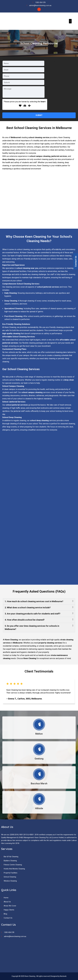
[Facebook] (39, 9)
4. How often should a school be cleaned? (25, 620)
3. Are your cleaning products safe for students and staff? (33, 614)
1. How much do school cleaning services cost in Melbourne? (34, 601)
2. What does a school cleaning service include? (28, 608)
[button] (70, 21)
